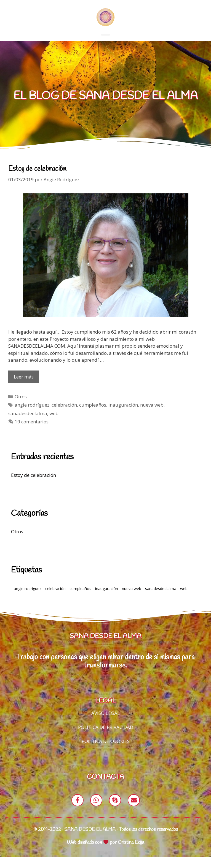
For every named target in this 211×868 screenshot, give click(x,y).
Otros (21, 407)
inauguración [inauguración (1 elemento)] (107, 599)
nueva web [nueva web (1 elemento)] (132, 599)
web (54, 424)
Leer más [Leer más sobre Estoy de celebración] (24, 388)
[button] (106, 42)
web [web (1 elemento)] (184, 599)
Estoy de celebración (37, 180)
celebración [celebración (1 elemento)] (55, 599)
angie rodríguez (32, 416)
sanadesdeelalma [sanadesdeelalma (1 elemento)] (161, 599)
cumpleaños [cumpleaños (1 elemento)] (80, 599)
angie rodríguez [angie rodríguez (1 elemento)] (28, 599)
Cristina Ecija (131, 853)
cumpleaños (93, 416)
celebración (64, 416)
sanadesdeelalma (28, 424)
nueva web (152, 416)
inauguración (123, 416)
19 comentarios (32, 433)
